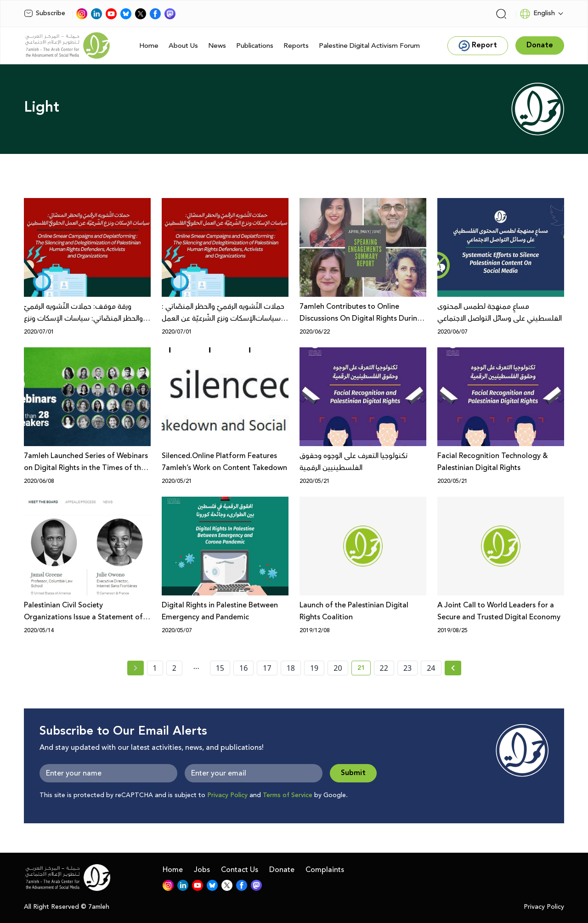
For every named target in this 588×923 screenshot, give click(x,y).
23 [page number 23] (407, 668)
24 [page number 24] (431, 668)
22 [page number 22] (384, 668)
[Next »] (453, 668)
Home (149, 46)
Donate (282, 870)
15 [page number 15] (220, 668)
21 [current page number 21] (364, 669)
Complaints (325, 870)
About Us (183, 46)
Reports (296, 46)
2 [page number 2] (174, 668)
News (217, 46)
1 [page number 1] (155, 668)
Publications (255, 46)
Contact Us (240, 870)
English (537, 14)
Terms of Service (288, 795)
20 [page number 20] (338, 668)
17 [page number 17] (267, 668)
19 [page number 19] (314, 668)
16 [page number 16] (243, 668)
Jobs (202, 870)
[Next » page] (453, 668)
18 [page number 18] (291, 668)
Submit (353, 773)
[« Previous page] (136, 668)
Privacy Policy (227, 795)
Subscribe (45, 13)
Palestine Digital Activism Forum (369, 46)
